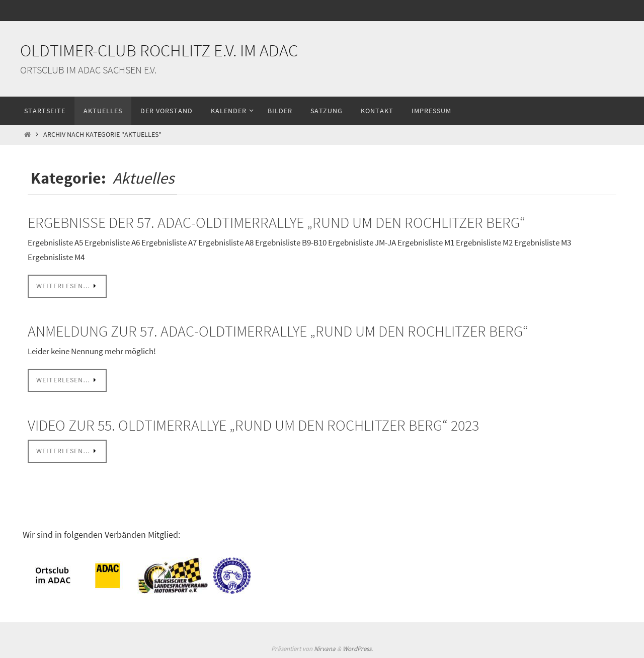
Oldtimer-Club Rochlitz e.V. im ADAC (159, 50)
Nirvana (325, 649)
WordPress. (358, 649)
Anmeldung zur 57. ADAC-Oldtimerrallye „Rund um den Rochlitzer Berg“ (278, 331)
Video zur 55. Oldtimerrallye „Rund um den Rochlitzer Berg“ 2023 (253, 425)
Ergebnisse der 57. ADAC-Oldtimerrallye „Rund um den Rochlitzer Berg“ (276, 222)
